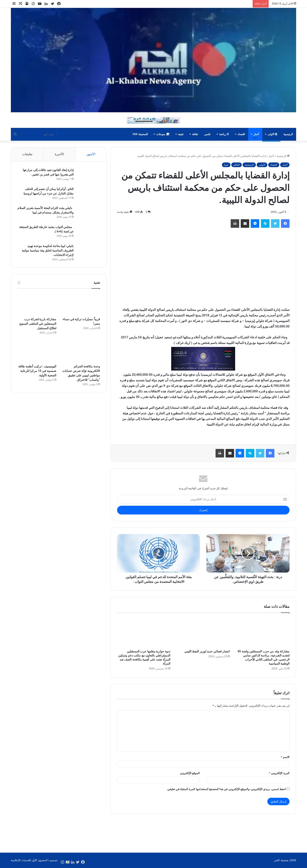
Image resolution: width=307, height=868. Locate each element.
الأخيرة (59, 154)
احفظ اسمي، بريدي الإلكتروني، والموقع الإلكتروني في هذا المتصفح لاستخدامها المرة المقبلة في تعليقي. (226, 789)
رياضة (224, 134)
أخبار (256, 134)
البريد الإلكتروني (279, 773)
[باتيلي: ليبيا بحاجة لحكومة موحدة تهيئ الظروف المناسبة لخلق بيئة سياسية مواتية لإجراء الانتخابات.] (88, 252)
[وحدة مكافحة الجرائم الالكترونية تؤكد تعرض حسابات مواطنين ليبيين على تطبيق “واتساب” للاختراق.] (81, 352)
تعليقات (27, 154)
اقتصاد (241, 134)
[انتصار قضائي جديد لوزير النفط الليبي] (203, 632)
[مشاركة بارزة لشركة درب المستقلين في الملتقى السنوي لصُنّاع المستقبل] (37, 305)
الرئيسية (288, 134)
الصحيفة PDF (140, 134)
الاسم (285, 757)
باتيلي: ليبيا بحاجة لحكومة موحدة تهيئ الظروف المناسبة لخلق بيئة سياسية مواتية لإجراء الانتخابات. (47, 251)
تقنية (181, 134)
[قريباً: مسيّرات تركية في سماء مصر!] (81, 305)
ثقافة (195, 134)
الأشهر (91, 154)
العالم (237, 165)
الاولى (272, 134)
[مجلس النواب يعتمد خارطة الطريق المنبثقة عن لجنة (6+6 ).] (88, 233)
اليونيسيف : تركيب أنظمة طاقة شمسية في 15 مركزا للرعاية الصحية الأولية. (37, 371)
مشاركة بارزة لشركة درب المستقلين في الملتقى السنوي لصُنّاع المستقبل (38, 324)
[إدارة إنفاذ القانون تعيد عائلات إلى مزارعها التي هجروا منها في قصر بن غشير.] (88, 176)
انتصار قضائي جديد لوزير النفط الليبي (207, 651)
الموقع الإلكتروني (190, 773)
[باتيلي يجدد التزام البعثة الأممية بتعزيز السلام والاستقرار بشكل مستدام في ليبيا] (88, 214)
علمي (208, 134)
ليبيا (226, 165)
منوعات (163, 134)
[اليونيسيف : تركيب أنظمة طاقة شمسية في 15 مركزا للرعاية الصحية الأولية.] (37, 352)
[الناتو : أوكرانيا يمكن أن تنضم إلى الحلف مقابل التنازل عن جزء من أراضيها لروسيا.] (88, 195)
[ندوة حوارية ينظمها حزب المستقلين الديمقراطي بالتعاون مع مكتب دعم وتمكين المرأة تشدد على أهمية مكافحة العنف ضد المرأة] (144, 632)
